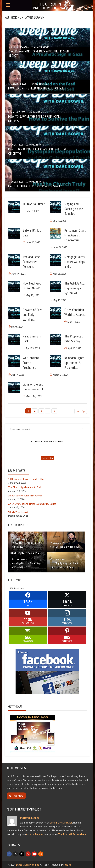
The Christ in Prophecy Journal (49, 6)
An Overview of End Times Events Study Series (32, 503)
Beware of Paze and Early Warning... (33, 315)
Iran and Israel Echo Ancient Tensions (32, 262)
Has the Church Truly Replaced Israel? (35, 186)
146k (11, 588)
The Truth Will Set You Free (72, 834)
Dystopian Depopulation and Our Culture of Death (37, 151)
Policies (67, 864)
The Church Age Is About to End (24, 487)
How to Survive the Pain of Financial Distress (34, 119)
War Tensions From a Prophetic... (31, 363)
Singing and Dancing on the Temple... (74, 209)
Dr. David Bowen (42, 47)
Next (79, 411)
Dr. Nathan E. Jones (30, 817)
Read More (16, 795)
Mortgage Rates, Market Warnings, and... (75, 262)
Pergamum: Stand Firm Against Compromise (75, 235)
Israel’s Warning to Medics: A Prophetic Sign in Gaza (39, 53)
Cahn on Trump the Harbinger (65, 546)
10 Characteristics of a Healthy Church (28, 479)
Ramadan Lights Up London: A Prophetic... (74, 363)
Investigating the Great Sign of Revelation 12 (26, 565)
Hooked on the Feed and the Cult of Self (37, 88)
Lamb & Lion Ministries (61, 822)
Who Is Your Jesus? (18, 512)
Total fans (19, 588)
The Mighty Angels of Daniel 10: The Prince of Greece (65, 565)
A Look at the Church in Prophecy (25, 495)
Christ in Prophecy (35, 834)
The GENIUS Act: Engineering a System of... (74, 288)
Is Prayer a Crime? (34, 204)
